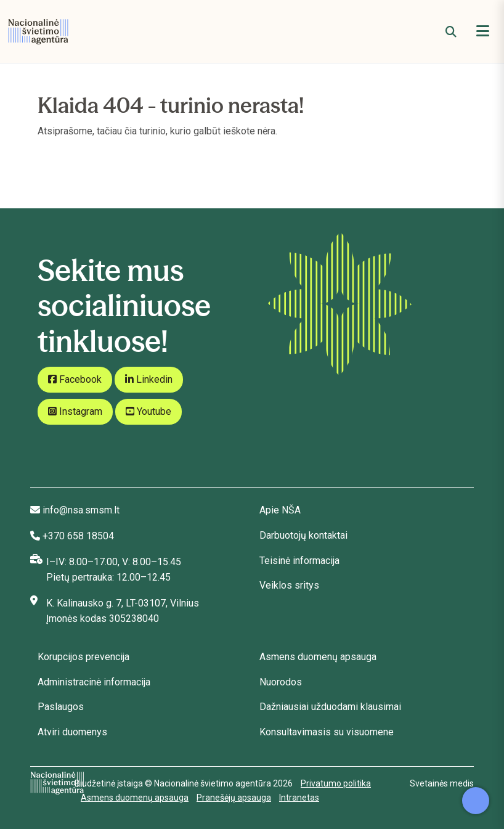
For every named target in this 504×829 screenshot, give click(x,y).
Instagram (75, 411)
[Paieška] (451, 32)
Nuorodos (281, 682)
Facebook (75, 379)
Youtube (148, 411)
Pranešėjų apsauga (234, 798)
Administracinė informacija (94, 682)
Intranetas (299, 798)
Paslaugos (61, 707)
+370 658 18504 (78, 536)
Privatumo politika (336, 783)
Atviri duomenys (72, 732)
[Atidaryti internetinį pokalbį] (476, 801)
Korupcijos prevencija (83, 657)
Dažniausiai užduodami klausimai (330, 707)
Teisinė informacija (299, 561)
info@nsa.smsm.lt (81, 510)
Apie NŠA (280, 510)
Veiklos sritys (289, 585)
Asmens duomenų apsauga (318, 657)
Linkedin (149, 379)
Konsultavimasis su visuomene (327, 732)
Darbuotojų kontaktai (303, 535)
